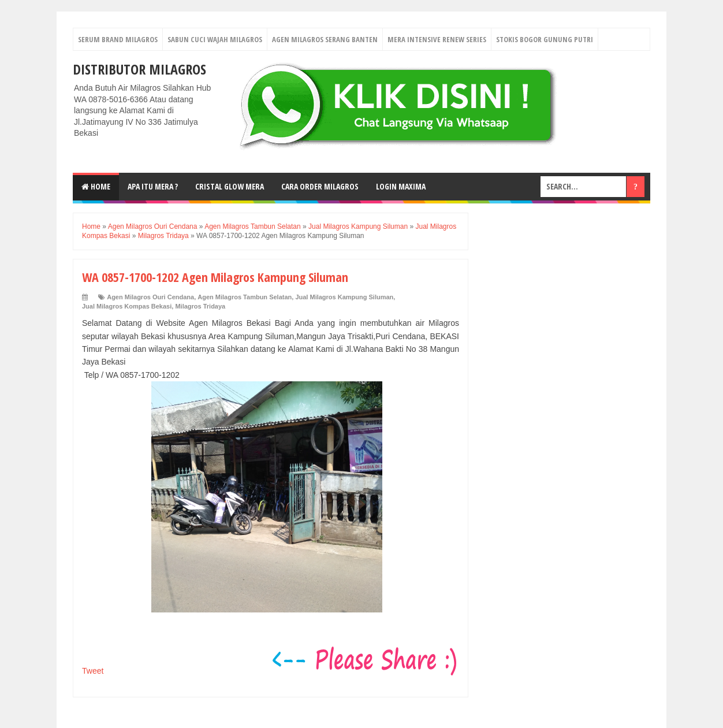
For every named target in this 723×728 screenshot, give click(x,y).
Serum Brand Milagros (118, 39)
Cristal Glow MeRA (230, 186)
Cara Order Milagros (320, 186)
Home (96, 186)
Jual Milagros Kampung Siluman (344, 297)
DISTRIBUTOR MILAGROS (139, 69)
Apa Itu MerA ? (153, 186)
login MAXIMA (401, 186)
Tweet (93, 671)
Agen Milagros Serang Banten (325, 39)
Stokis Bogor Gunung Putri (545, 39)
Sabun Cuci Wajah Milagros (215, 39)
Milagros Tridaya (200, 306)
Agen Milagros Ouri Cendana (150, 297)
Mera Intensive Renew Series (437, 39)
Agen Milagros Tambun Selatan (245, 297)
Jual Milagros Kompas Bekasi (127, 306)
